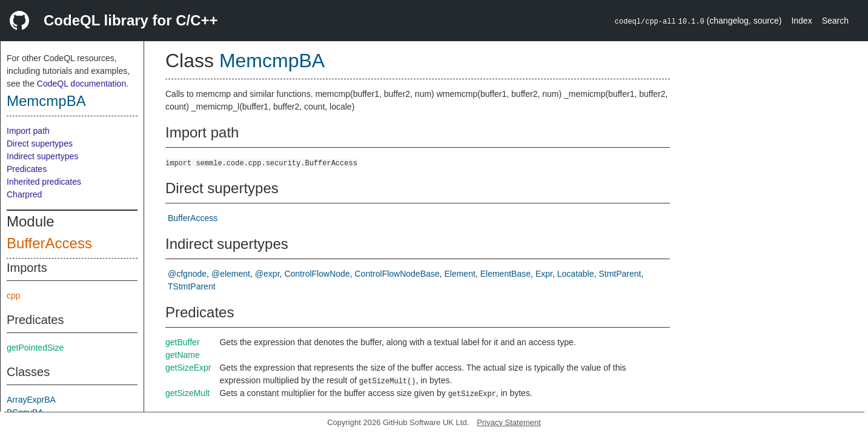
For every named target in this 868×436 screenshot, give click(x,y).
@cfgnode (187, 274)
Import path (28, 131)
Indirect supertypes (42, 156)
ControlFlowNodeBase (397, 274)
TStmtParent (192, 286)
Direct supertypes (40, 144)
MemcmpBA (46, 101)
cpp (14, 296)
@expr (267, 274)
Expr (544, 274)
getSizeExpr (188, 368)
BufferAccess (49, 243)
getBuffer (183, 342)
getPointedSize (35, 348)
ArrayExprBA (31, 400)
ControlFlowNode (317, 274)
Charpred (24, 194)
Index (801, 21)
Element (459, 274)
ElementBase (505, 274)
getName (183, 355)
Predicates (27, 169)
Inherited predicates (44, 182)
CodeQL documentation (81, 84)
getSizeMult (187, 393)
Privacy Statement (509, 422)
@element (231, 274)
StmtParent (620, 274)
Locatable (576, 274)
